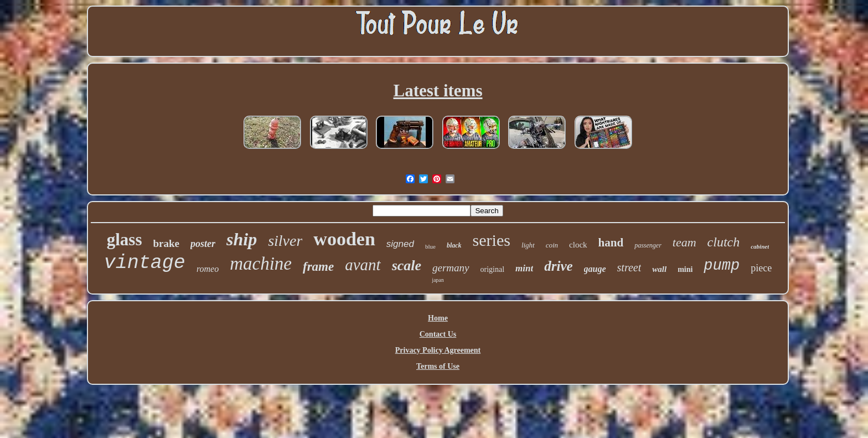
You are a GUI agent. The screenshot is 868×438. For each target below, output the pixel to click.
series (492, 240)
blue (430, 246)
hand (611, 243)
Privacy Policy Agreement (438, 350)
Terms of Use (438, 366)
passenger (648, 245)
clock (578, 245)
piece (761, 268)
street (629, 267)
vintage (145, 263)
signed (400, 244)
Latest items (438, 91)
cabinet (760, 246)
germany (451, 268)
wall (659, 269)
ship (242, 239)
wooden (344, 239)
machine (261, 264)
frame (318, 267)
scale (407, 266)
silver (285, 241)
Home (438, 318)
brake (167, 243)
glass (125, 239)
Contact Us (438, 334)
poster (203, 244)
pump (722, 266)
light (528, 245)
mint (524, 268)
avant (363, 265)
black (454, 245)
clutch (724, 242)
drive (558, 266)
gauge (595, 269)
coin (552, 245)
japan (438, 280)
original (493, 269)
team (684, 242)
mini (685, 269)
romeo (208, 269)
